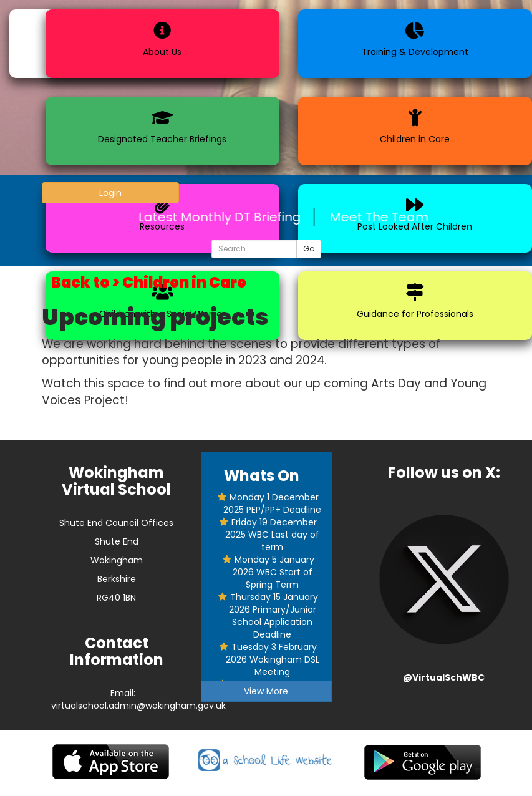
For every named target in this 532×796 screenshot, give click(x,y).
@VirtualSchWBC (444, 677)
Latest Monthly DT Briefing (226, 217)
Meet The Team (385, 217)
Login (110, 193)
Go (309, 249)
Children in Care (184, 282)
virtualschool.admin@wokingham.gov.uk (138, 706)
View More (266, 691)
